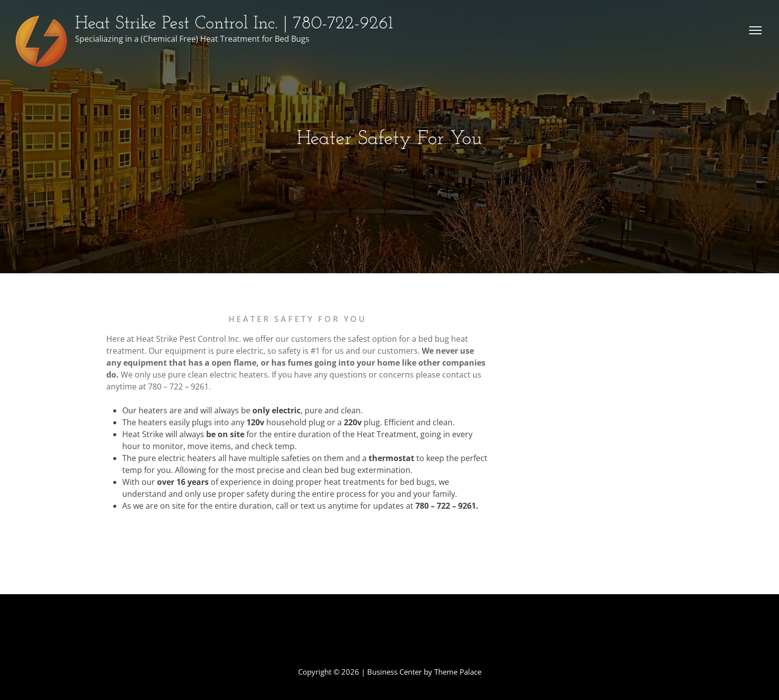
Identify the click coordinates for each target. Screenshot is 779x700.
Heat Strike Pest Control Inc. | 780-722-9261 (234, 24)
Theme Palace (458, 672)
